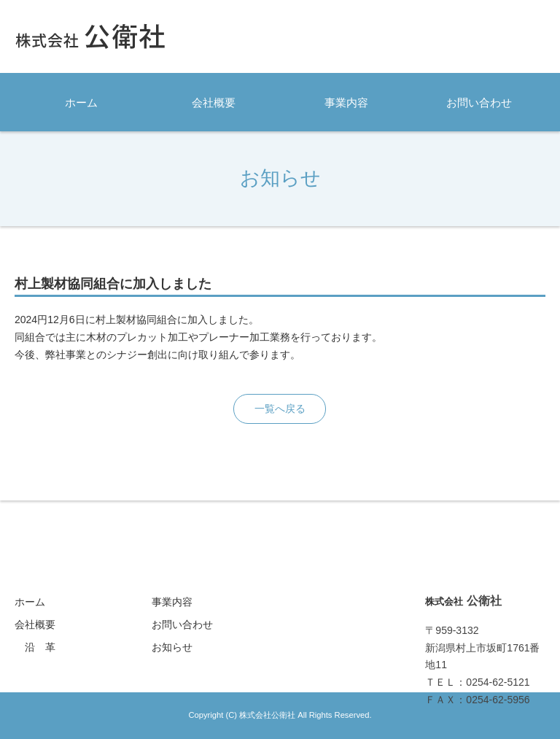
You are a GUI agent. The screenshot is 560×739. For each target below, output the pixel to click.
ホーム (81, 102)
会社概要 (214, 102)
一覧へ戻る (280, 409)
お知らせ (172, 647)
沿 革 (40, 647)
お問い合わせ (479, 102)
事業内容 (346, 102)
